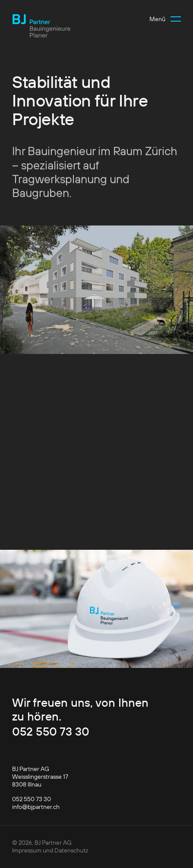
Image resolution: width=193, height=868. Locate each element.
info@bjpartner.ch (36, 807)
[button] (165, 19)
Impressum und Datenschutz (50, 850)
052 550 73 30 (51, 731)
